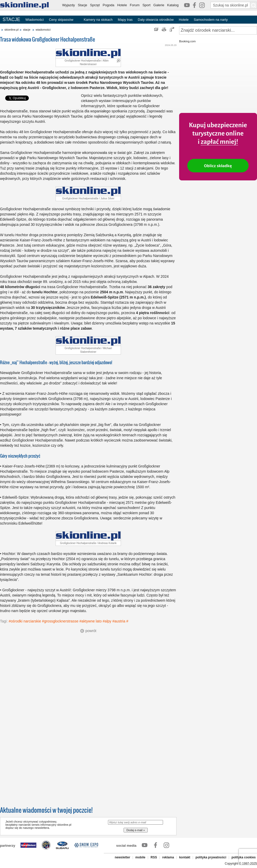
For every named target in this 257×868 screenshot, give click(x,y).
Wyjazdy (69, 5)
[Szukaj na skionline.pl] (254, 5)
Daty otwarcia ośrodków (156, 20)
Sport (147, 5)
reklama (168, 857)
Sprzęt (95, 5)
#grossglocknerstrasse (60, 621)
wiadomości (43, 30)
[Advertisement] (49, 684)
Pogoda (109, 5)
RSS (154, 857)
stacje (27, 30)
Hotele (122, 5)
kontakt (185, 857)
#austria (119, 621)
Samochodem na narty (211, 20)
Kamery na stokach (98, 20)
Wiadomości (35, 20)
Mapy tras (125, 20)
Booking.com (187, 41)
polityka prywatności (211, 857)
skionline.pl (11, 30)
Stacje (83, 5)
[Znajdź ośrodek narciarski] (218, 30)
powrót (91, 631)
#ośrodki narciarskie (25, 621)
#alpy (107, 621)
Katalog (173, 5)
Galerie (159, 5)
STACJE (11, 19)
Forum (135, 5)
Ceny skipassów (61, 20)
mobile (140, 857)
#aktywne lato (91, 621)
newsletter (122, 857)
